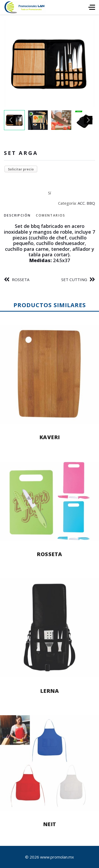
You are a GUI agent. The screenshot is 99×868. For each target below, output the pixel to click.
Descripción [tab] (17, 215)
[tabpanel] (49, 243)
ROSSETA (21, 279)
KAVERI (50, 437)
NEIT (50, 824)
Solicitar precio (21, 169)
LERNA (50, 691)
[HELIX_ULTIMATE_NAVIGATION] (92, 7)
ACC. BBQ (86, 203)
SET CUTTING (74, 279)
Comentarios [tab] (51, 215)
